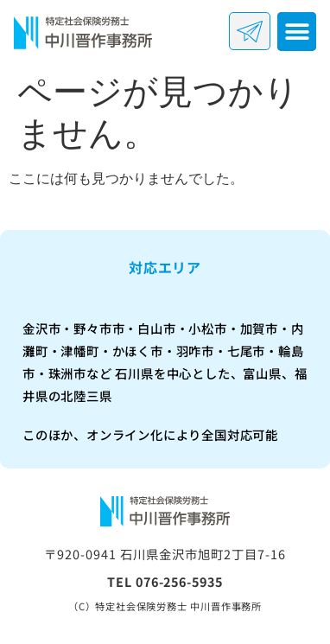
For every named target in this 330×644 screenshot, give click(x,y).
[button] (297, 32)
